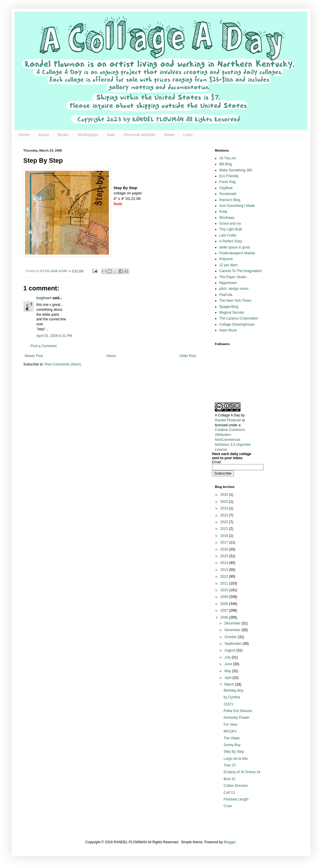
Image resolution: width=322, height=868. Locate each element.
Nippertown (228, 283)
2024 (225, 508)
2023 (225, 515)
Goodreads (228, 194)
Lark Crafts (228, 235)
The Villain (232, 738)
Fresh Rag (227, 182)
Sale (111, 135)
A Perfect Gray (231, 241)
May (228, 671)
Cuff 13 (229, 793)
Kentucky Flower (237, 718)
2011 (225, 583)
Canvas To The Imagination (240, 271)
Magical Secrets (232, 313)
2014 (225, 563)
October (231, 637)
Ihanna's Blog (230, 200)
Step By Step (234, 752)
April (228, 678)
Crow (228, 806)
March (230, 684)
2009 (225, 597)
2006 (225, 617)
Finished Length (236, 799)
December (233, 623)
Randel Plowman (228, 420)
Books (63, 135)
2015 (225, 556)
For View (230, 725)
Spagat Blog (229, 307)
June (229, 664)
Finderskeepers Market (237, 253)
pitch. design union (234, 289)
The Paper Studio (233, 277)
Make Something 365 (236, 170)
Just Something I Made (237, 206)
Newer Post (34, 356)
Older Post (188, 356)
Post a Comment (44, 346)
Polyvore (226, 259)
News (169, 135)
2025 (225, 502)
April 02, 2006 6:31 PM (54, 336)
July (228, 657)
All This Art (228, 158)
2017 (225, 542)
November (233, 630)
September (233, 644)
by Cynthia (232, 697)
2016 (225, 549)
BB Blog (225, 164)
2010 (225, 590)
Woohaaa (227, 218)
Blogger (230, 842)
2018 (225, 536)
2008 (225, 604)
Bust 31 (230, 779)
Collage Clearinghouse (237, 324)
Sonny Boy (232, 745)
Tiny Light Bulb (231, 229)
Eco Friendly (229, 176)
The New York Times (235, 301)
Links (188, 135)
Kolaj (223, 212)
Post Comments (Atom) (63, 364)
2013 (225, 570)
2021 (225, 529)
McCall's (230, 731)
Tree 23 (230, 765)
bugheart (44, 298)
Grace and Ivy (230, 223)
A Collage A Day (227, 415)
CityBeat (226, 188)
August (230, 650)
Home (24, 135)
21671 (228, 704)
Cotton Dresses (236, 786)
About (44, 135)
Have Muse (228, 330)
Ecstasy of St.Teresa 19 (242, 772)
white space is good (235, 247)
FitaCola (226, 295)
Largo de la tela (236, 759)
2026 (225, 495)
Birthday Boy (233, 691)
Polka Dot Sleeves (238, 711)
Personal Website (140, 135)
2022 (225, 522)
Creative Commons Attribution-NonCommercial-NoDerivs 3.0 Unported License (233, 440)
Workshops (88, 135)
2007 (225, 610)
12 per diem (228, 265)
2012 (225, 576)
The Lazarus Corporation (239, 318)
